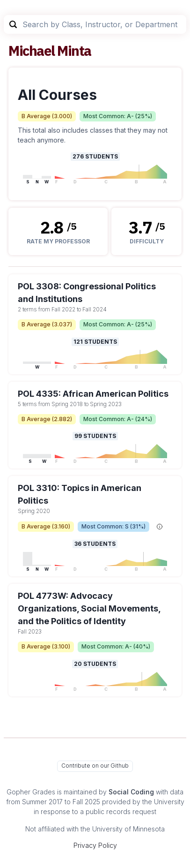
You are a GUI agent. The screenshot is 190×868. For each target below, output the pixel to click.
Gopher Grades (31, 792)
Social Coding (131, 792)
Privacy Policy (95, 845)
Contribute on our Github (95, 766)
